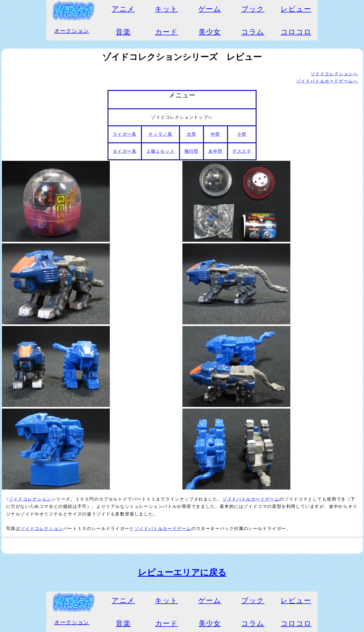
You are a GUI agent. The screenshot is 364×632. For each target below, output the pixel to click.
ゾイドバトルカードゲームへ (327, 81)
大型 (191, 134)
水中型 (215, 151)
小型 (242, 134)
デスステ (242, 151)
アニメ (123, 9)
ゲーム (210, 9)
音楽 (123, 32)
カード (167, 32)
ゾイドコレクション (30, 499)
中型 (215, 134)
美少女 (210, 32)
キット (166, 9)
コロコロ (296, 32)
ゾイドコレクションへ (334, 74)
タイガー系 (125, 151)
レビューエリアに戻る (182, 572)
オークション (72, 31)
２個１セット (161, 151)
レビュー (296, 9)
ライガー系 (125, 134)
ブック (253, 9)
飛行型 (191, 151)
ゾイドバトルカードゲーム (251, 499)
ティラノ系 (160, 134)
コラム (253, 32)
